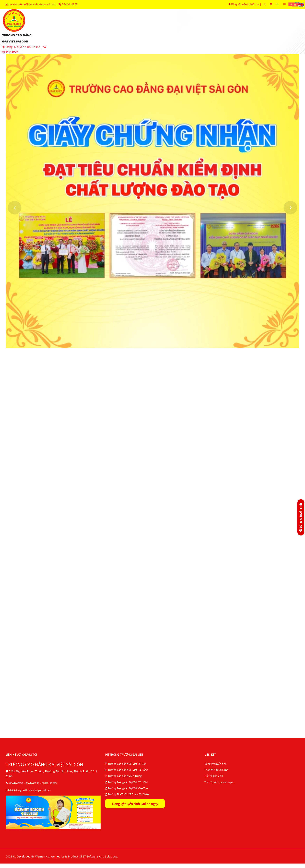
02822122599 (49, 788)
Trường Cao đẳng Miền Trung (123, 782)
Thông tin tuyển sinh (216, 775)
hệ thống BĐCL (241, 25)
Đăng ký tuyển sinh (216, 768)
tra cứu (109, 37)
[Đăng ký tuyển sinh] (301, 517)
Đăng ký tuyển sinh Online (244, 4)
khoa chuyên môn (138, 25)
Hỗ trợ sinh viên (214, 781)
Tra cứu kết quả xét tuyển (219, 787)
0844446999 (68, 4)
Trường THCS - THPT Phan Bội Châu (127, 801)
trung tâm (207, 25)
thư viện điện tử (76, 37)
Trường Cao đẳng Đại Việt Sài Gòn (126, 769)
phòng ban (175, 25)
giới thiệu (71, 25)
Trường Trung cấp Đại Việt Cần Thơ (127, 794)
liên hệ (134, 37)
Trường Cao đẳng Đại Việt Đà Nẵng (126, 775)
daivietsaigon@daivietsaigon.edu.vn (31, 4)
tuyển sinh (101, 25)
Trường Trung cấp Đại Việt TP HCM (126, 788)
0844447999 (16, 788)
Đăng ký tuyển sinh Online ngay (135, 811)
